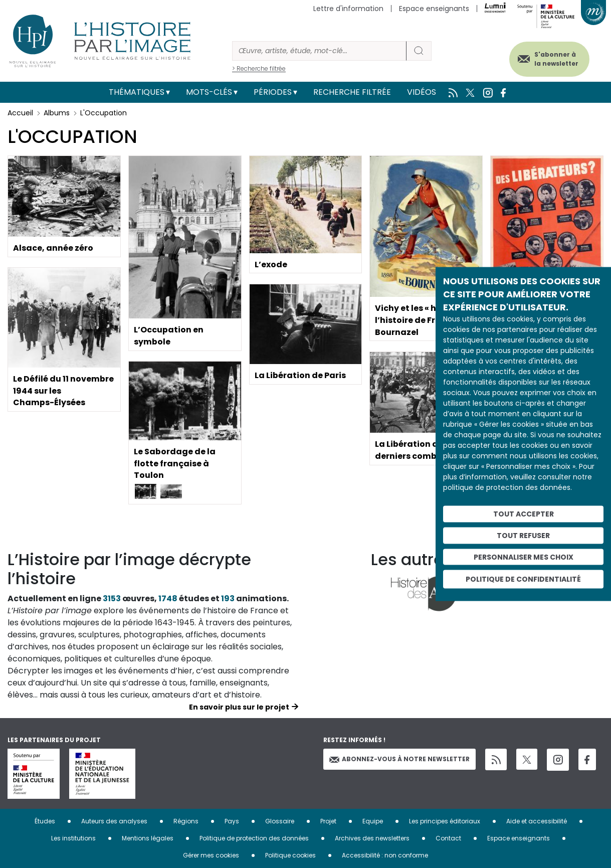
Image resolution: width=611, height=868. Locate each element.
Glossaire (280, 821)
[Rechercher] (319, 51)
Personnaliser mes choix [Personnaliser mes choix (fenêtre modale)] (524, 557)
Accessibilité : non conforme (385, 855)
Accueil (20, 113)
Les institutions (73, 838)
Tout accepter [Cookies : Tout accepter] (524, 514)
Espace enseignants (434, 9)
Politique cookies (290, 855)
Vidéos (422, 92)
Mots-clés (209, 92)
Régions (186, 821)
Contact (448, 838)
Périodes (273, 92)
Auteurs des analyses (114, 821)
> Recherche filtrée (259, 68)
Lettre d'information (348, 9)
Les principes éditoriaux (445, 821)
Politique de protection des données (254, 838)
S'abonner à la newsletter (555, 59)
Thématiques (137, 92)
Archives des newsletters (372, 838)
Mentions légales (148, 838)
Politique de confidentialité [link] (523, 579)
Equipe (373, 821)
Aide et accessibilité (537, 821)
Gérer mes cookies (211, 855)
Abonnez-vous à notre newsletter (399, 759)
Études (45, 821)
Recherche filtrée (352, 92)
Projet (328, 821)
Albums (57, 113)
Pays (232, 821)
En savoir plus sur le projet (239, 707)
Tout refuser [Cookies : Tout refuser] (523, 535)
